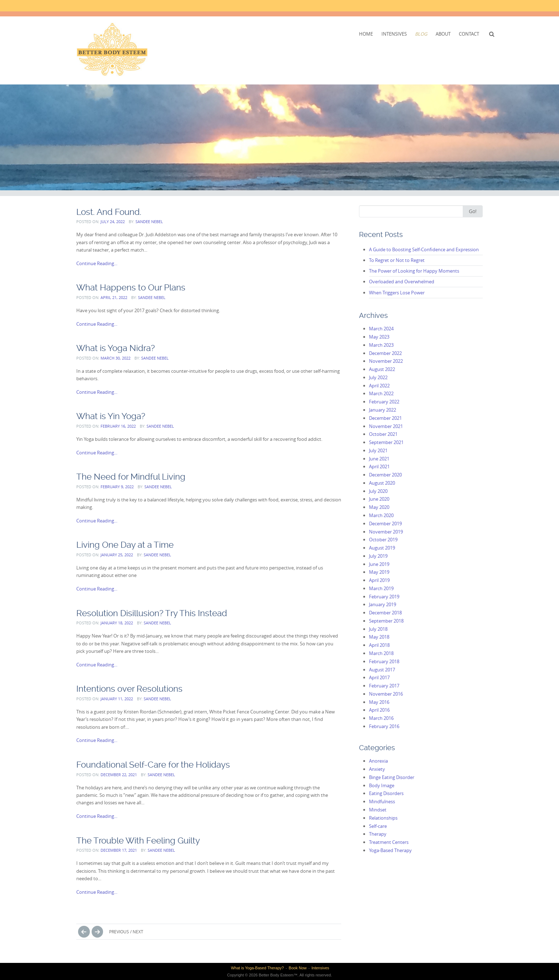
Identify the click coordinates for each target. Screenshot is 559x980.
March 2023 (381, 345)
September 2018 (386, 621)
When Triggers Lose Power (397, 293)
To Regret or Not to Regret (397, 260)
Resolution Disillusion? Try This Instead (152, 613)
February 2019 (384, 597)
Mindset (378, 810)
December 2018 (385, 613)
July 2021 (378, 450)
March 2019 (381, 588)
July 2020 (378, 491)
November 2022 (386, 361)
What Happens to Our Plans (131, 287)
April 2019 (379, 580)
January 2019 (383, 604)
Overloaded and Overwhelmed (402, 282)
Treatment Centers (389, 842)
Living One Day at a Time (125, 545)
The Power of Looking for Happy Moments (414, 271)
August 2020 (382, 483)
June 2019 (379, 564)
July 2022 (378, 377)
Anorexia (378, 761)
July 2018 (378, 629)
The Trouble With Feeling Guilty (138, 840)
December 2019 (385, 523)
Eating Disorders (386, 793)
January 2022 (383, 410)
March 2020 (381, 515)
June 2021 (379, 459)
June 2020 (379, 499)
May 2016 (379, 702)
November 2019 (386, 532)
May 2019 (379, 572)
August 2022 (382, 369)
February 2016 (384, 726)
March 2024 (381, 329)
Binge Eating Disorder (392, 777)
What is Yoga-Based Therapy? (257, 968)
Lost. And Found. (109, 212)
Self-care (378, 826)
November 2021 (386, 426)
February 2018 (384, 661)
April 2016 (379, 710)
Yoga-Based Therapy (390, 850)
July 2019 (378, 556)
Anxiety (377, 769)
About (443, 34)
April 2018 (379, 645)
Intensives (394, 34)
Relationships (383, 818)
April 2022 (379, 386)
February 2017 (384, 686)
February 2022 (384, 402)
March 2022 (381, 393)
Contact (469, 34)
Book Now (298, 968)
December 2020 (385, 475)
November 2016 (386, 694)
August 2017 (382, 670)
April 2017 (379, 677)
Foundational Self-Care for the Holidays (153, 765)
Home (366, 34)
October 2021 (383, 434)
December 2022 (385, 353)
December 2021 (385, 418)
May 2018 (379, 637)
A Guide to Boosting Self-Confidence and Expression (424, 249)
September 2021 (386, 442)
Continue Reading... (97, 263)
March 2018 (381, 653)
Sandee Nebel (149, 221)
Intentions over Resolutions (129, 689)
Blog (421, 34)
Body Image (382, 785)
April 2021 (379, 466)
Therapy (378, 834)
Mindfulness (382, 801)
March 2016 (381, 718)
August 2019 (382, 548)
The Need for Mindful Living (131, 477)
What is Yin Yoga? (111, 416)
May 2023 (379, 337)
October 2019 (383, 540)
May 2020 (379, 507)
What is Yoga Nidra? (116, 348)
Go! (473, 211)
